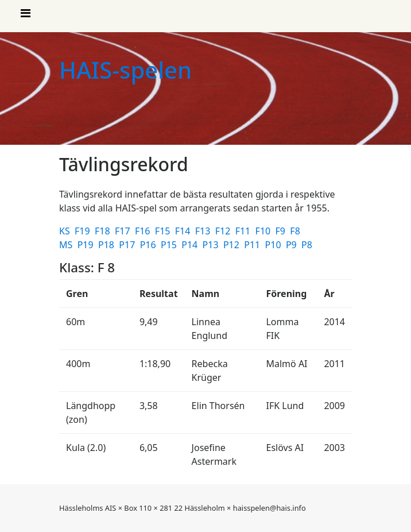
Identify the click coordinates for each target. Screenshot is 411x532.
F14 (184, 231)
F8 (296, 231)
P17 (128, 245)
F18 (104, 231)
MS (67, 245)
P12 (232, 245)
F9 (282, 231)
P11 (253, 245)
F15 (164, 231)
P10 (274, 245)
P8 (308, 245)
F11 (244, 231)
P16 (149, 245)
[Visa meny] (25, 16)
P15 (170, 245)
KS (66, 231)
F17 (124, 231)
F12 (224, 231)
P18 (107, 245)
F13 (204, 231)
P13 (212, 245)
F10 (264, 231)
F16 (144, 231)
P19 (87, 245)
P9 (292, 245)
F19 (84, 231)
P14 (191, 245)
